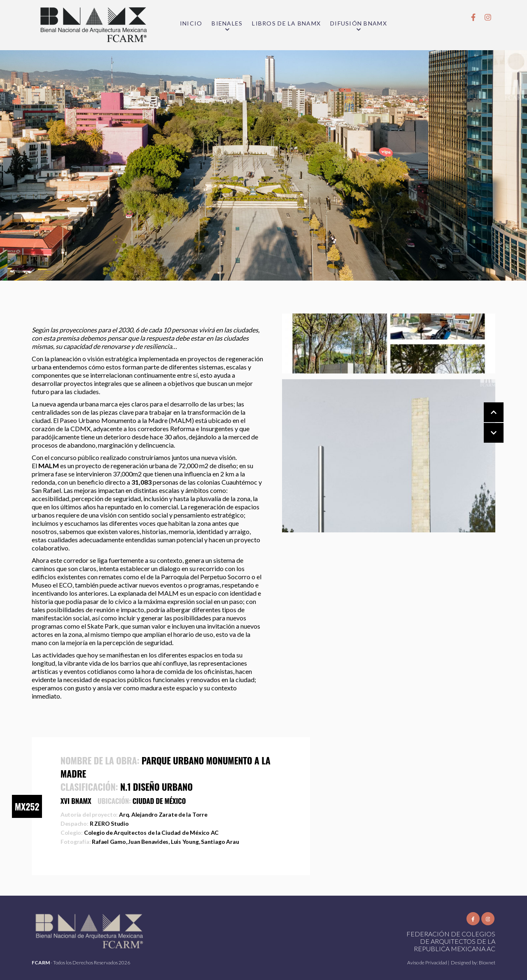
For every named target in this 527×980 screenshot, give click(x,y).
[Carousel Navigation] (485, 423)
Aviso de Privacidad (428, 963)
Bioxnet (487, 963)
